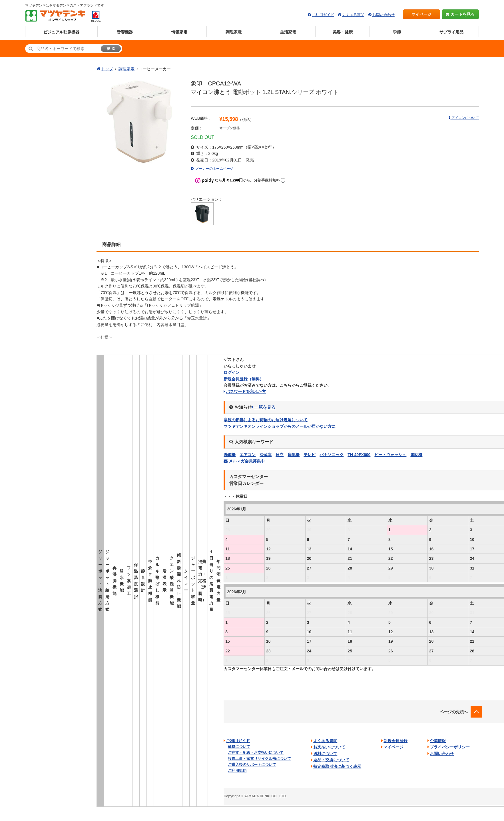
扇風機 (294, 455)
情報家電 (179, 32)
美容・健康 (343, 32)
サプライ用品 (451, 32)
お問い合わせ (383, 15)
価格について (239, 747)
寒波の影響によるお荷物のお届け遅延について (266, 420)
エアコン (248, 455)
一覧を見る (265, 407)
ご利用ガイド (323, 15)
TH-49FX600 (359, 455)
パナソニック (332, 455)
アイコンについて (463, 118)
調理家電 (234, 32)
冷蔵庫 (266, 455)
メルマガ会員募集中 (244, 461)
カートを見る (460, 14)
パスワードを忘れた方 (246, 391)
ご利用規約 (237, 771)
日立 (280, 455)
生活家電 (288, 32)
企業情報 (438, 741)
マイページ (421, 14)
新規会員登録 (244, 379)
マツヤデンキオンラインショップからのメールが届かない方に (280, 426)
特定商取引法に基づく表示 (337, 766)
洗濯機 (230, 455)
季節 (397, 32)
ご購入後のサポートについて (252, 765)
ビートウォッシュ (390, 455)
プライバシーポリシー (450, 747)
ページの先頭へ (454, 712)
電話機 (416, 455)
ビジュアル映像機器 (61, 32)
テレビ (310, 455)
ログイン (232, 372)
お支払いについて (329, 747)
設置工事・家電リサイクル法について (259, 759)
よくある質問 (353, 15)
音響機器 (125, 32)
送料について (325, 754)
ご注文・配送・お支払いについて (256, 753)
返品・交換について (331, 760)
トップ (107, 69)
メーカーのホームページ (214, 169)
